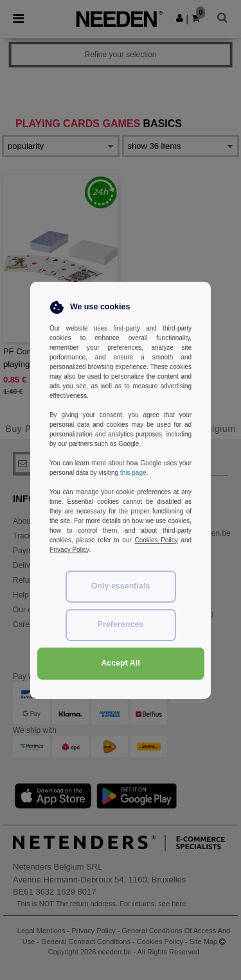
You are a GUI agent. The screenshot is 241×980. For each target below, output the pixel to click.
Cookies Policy (156, 540)
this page (133, 473)
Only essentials (121, 586)
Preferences (121, 624)
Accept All (121, 663)
